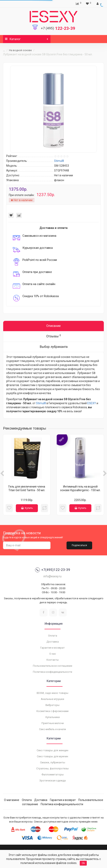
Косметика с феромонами (52, 711)
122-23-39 (58, 28)
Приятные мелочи (53, 723)
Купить (27, 508)
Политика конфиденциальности (52, 672)
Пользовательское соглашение (52, 666)
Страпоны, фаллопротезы (52, 768)
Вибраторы (52, 705)
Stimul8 (41, 403)
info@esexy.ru (52, 576)
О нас (53, 654)
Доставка (53, 642)
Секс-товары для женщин (52, 750)
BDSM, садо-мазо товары (52, 693)
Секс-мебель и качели (52, 729)
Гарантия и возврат (52, 648)
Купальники (53, 717)
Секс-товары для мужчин (52, 756)
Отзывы (54, 336)
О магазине (12, 800)
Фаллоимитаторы (53, 774)
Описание (53, 326)
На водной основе (20, 50)
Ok (83, 863)
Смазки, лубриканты (53, 762)
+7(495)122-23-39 (53, 570)
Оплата (53, 636)
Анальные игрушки (52, 699)
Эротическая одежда (52, 781)
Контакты (53, 660)
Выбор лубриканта (54, 347)
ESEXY (92, 403)
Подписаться (79, 545)
